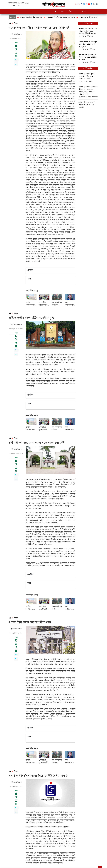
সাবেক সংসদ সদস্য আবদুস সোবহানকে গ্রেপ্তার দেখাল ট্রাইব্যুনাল (88, 44)
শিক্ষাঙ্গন (44, 6)
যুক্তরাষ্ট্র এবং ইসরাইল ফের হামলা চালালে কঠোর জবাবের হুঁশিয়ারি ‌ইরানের (88, 31)
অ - (16, 64)
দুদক (30, 6)
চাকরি (52, 6)
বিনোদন (91, 6)
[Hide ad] (100, 867)
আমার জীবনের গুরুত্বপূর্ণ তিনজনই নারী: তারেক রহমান (87, 105)
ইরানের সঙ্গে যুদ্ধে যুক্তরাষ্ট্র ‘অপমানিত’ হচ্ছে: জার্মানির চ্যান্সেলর (88, 57)
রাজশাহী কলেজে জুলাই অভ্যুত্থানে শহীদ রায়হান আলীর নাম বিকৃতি (87, 76)
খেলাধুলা (77, 6)
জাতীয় (24, 6)
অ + (16, 60)
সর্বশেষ (17, 6)
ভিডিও (98, 6)
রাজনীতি (37, 6)
